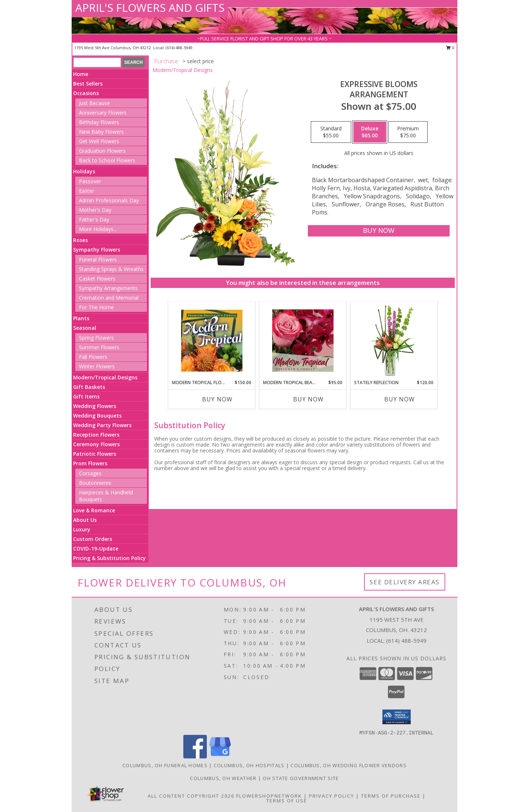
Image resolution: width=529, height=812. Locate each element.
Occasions (86, 93)
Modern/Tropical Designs (105, 377)
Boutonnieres (95, 483)
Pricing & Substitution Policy (109, 558)
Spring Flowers (96, 338)
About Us (85, 520)
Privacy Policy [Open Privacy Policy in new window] (332, 796)
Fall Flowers (93, 357)
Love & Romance (94, 510)
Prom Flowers (90, 463)
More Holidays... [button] (98, 229)
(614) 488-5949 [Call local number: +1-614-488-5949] (179, 48)
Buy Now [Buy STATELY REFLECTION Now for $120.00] (400, 399)
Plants (81, 318)
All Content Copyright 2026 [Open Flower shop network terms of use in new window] (191, 796)
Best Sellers (88, 84)
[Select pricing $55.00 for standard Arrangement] (331, 132)
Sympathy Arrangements (108, 288)
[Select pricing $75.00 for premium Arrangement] (408, 132)
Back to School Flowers (107, 160)
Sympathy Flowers (97, 250)
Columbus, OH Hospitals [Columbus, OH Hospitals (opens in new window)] (249, 765)
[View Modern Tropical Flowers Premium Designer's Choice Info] (212, 340)
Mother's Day (95, 210)
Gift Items (86, 396)
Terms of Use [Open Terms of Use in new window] (287, 801)
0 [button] (450, 48)
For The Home (96, 307)
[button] (397, 717)
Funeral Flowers (98, 259)
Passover (90, 181)
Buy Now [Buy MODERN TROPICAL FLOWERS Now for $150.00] (217, 399)
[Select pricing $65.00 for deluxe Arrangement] (370, 132)
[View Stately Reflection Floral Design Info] (394, 341)
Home (81, 74)
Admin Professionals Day (109, 200)
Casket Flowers (97, 279)
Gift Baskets (89, 387)
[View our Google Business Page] (220, 756)
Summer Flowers (99, 347)
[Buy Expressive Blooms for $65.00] (379, 231)
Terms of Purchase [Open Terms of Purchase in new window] (391, 796)
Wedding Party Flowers (102, 425)
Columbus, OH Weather (223, 778)
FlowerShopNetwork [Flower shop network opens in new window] (269, 796)
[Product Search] (97, 62)
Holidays (84, 171)
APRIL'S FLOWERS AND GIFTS (150, 8)
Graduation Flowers (102, 151)
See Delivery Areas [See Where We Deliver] (405, 582)
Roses (80, 240)
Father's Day (94, 219)
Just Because (94, 103)
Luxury (82, 529)
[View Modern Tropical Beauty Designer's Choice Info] (303, 340)
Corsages (90, 473)
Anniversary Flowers (103, 113)
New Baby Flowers (101, 132)
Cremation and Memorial (109, 298)
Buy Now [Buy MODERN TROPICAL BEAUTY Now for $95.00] (308, 399)
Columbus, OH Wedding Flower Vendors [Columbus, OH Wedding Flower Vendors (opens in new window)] (349, 765)
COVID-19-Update (96, 548)
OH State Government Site (301, 778)
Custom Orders (93, 539)
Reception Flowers (96, 435)
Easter (87, 191)
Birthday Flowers (99, 122)
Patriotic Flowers (95, 454)
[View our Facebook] (195, 756)
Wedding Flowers (95, 406)
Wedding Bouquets (97, 416)
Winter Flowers (97, 366)
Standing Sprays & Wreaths (111, 269)
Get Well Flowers (99, 141)
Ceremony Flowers (96, 444)
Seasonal (85, 328)
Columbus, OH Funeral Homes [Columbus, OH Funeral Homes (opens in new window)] (165, 765)
